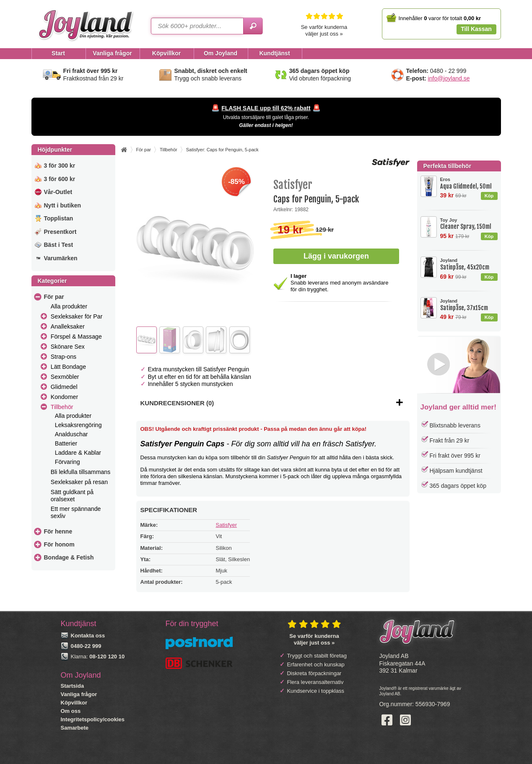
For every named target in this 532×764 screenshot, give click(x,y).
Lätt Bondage (68, 367)
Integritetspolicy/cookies (93, 719)
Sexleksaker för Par (77, 316)
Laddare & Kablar (78, 453)
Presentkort (60, 232)
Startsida (73, 686)
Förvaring (67, 462)
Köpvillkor (74, 703)
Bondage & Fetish (69, 557)
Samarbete (75, 728)
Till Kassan (476, 29)
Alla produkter (69, 306)
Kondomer (64, 397)
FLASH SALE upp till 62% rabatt (266, 108)
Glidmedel (64, 387)
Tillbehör (62, 407)
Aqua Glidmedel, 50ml (469, 183)
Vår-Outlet (58, 192)
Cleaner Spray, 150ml (469, 224)
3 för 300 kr (60, 166)
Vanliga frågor (79, 694)
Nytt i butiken (63, 205)
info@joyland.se (449, 78)
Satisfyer (227, 525)
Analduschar (71, 434)
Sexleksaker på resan (79, 482)
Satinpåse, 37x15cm (469, 305)
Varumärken (61, 258)
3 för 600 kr (60, 179)
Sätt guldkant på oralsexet (72, 496)
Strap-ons (64, 357)
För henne (58, 531)
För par (54, 297)
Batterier (66, 443)
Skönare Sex (68, 347)
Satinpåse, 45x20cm (469, 264)
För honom (59, 544)
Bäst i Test (59, 245)
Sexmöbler (65, 377)
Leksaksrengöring (78, 425)
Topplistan (59, 218)
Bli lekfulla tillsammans (81, 472)
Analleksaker (68, 326)
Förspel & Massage (76, 337)
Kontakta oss (88, 636)
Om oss (71, 711)
